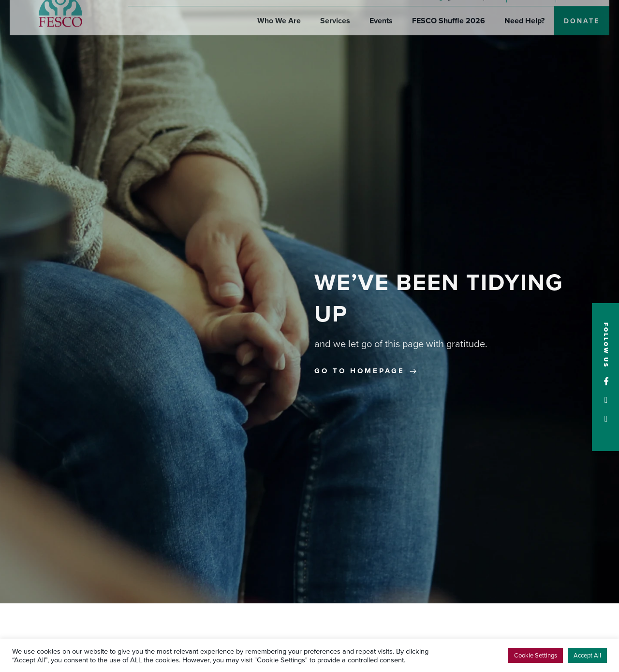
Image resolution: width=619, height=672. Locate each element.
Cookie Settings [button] (536, 655)
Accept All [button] (587, 655)
